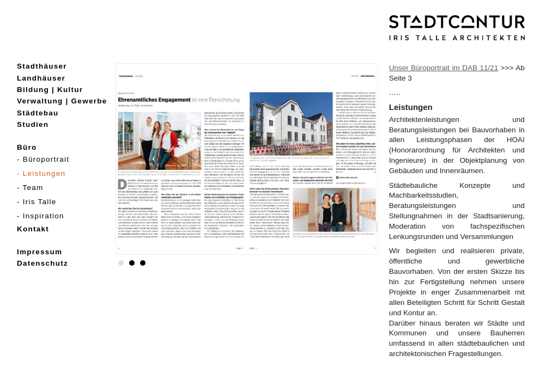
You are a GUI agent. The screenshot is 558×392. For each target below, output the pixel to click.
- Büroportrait (43, 159)
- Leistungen (41, 173)
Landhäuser (41, 78)
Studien (33, 124)
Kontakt (33, 229)
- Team (30, 188)
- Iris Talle (37, 202)
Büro (27, 147)
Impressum (40, 252)
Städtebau (38, 113)
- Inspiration (41, 216)
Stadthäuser (42, 66)
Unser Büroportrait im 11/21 (444, 68)
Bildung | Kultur (50, 90)
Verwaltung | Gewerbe (62, 101)
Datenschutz (43, 263)
